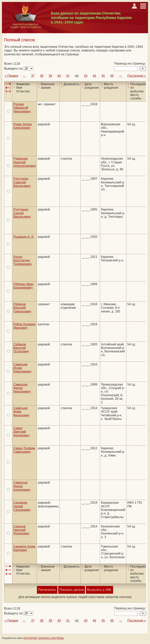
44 (94, 76)
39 (50, 76)
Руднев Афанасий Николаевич (22, 108)
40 (59, 76)
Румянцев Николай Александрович (25, 162)
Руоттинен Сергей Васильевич (22, 213)
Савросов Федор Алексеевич (22, 486)
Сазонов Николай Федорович (21, 530)
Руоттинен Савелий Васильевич (22, 182)
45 (103, 76)
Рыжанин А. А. (24, 237)
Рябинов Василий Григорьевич (22, 308)
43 (86, 76)
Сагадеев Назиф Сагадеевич (22, 506)
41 (68, 76)
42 (77, 76)
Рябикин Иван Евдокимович (23, 286)
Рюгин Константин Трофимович (22, 260)
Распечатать (47, 590)
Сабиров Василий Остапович (21, 348)
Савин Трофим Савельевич (24, 450)
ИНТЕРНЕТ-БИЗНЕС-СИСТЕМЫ (44, 638)
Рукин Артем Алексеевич (22, 126)
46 (112, 76)
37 (33, 76)
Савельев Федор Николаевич (22, 388)
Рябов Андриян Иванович (24, 326)
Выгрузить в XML (100, 590)
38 (42, 76)
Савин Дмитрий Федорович (21, 432)
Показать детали (71, 590)
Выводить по (14, 69)
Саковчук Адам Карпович (24, 548)
